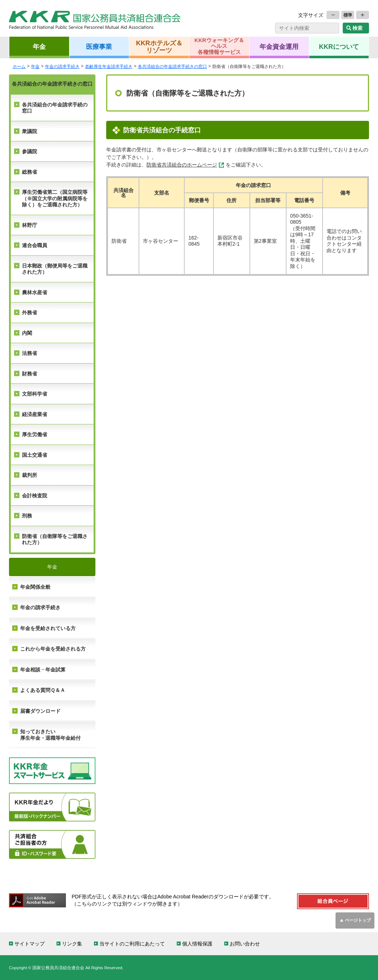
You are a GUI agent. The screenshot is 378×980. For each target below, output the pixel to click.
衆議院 (30, 131)
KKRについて (339, 46)
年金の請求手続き (40, 607)
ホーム (19, 66)
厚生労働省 (35, 434)
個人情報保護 (197, 944)
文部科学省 (35, 394)
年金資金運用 (279, 46)
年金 (39, 46)
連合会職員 (35, 245)
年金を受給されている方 (48, 628)
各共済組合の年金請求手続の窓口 (55, 108)
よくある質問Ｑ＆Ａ (43, 690)
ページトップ (358, 920)
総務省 (30, 172)
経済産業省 (35, 414)
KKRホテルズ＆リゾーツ (159, 46)
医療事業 (99, 46)
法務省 (30, 353)
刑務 (27, 516)
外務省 (30, 313)
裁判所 (30, 475)
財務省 (30, 374)
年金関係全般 (35, 587)
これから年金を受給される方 (53, 649)
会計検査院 (35, 496)
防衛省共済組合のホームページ (182, 165)
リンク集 (72, 944)
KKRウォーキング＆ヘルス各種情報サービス (219, 46)
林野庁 (30, 225)
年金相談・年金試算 (43, 670)
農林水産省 (35, 292)
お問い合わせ (245, 944)
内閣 (27, 333)
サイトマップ (30, 944)
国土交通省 (35, 455)
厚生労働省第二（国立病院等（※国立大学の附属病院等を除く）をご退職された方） (55, 198)
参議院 (30, 151)
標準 (348, 15)
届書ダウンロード (40, 711)
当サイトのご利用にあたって (132, 944)
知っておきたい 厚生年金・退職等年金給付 (50, 735)
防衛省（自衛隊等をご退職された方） (55, 539)
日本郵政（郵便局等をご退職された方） (55, 269)
